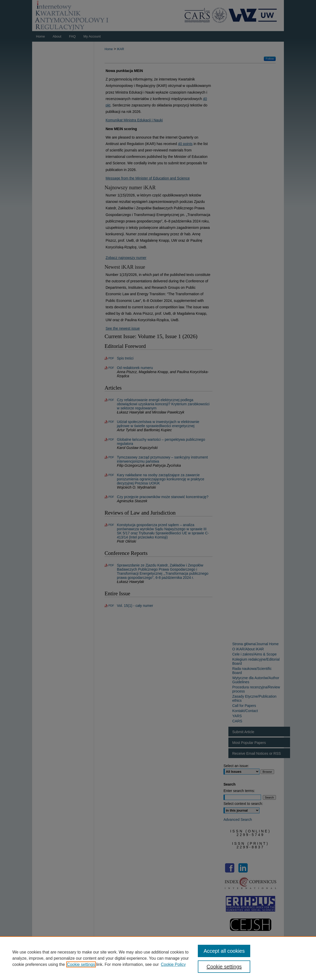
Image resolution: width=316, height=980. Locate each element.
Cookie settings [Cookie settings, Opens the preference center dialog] (224, 967)
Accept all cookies (224, 951)
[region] (158, 958)
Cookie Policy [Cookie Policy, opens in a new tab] (173, 964)
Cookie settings (81, 964)
